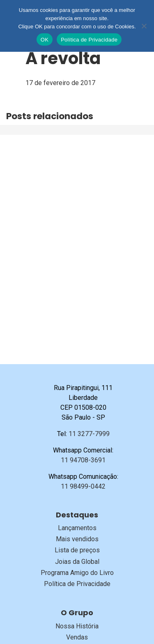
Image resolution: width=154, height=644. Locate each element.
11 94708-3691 (83, 460)
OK (45, 40)
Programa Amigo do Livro (77, 573)
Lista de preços (77, 550)
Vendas (77, 637)
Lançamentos (77, 528)
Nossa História (77, 626)
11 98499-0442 (83, 486)
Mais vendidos (77, 539)
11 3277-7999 (89, 434)
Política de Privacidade (77, 584)
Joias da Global (77, 562)
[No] (144, 26)
